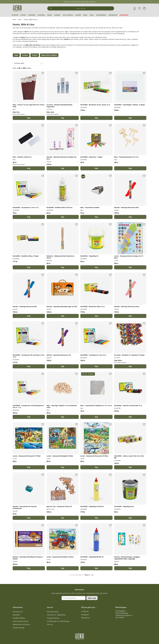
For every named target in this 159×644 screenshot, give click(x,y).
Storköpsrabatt (53, 612)
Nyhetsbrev (86, 618)
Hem (14, 19)
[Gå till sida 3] (74, 575)
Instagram (85, 615)
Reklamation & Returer (21, 624)
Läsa (26, 32)
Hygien (23, 15)
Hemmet (57, 15)
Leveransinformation (21, 621)
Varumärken (101, 15)
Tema (92, 15)
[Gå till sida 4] (76, 575)
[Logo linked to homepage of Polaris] (17, 8)
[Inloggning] (135, 8)
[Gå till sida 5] (78, 575)
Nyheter (15, 15)
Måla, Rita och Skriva (33, 45)
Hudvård (41, 15)
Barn (85, 15)
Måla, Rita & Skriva (49, 55)
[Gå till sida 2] (72, 575)
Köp (29, 118)
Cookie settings (19, 628)
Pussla (23, 37)
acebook (85, 611)
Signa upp (92, 598)
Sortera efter (19, 63)
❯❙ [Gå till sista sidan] (92, 575)
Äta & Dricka (68, 15)
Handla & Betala (19, 618)
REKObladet (113, 15)
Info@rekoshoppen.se (124, 615)
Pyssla (35, 55)
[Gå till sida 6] (80, 575)
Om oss (50, 624)
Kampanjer (124, 15)
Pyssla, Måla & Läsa (31, 19)
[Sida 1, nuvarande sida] (70, 575)
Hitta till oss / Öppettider (56, 615)
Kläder (78, 15)
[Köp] (96, 118)
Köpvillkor (16, 615)
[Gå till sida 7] (83, 575)
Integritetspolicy (53, 618)
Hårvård (32, 15)
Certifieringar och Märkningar (58, 621)
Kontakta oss (18, 612)
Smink (49, 15)
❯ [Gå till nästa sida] (87, 575)
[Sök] (81, 8)
